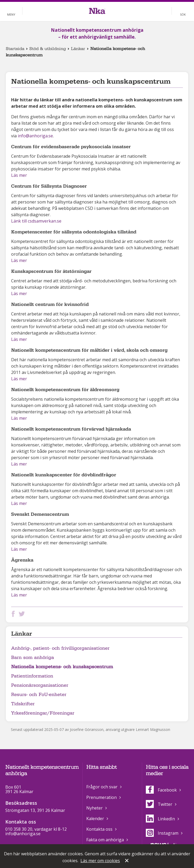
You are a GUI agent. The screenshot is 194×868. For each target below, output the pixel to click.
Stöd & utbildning (48, 49)
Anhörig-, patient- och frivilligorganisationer (60, 648)
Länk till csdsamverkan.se (36, 221)
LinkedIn (160, 819)
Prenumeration (101, 797)
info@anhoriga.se (35, 136)
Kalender (95, 819)
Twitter (159, 804)
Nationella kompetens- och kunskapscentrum (62, 667)
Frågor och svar (102, 787)
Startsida (15, 49)
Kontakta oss (99, 829)
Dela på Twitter (23, 614)
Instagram (162, 833)
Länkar (78, 49)
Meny (11, 14)
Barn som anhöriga (33, 657)
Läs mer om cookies (100, 861)
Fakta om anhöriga (105, 840)
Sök (183, 14)
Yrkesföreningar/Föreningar (43, 713)
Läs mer (19, 175)
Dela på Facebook (14, 614)
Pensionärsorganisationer (40, 685)
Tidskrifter (23, 704)
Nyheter (94, 808)
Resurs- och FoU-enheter (39, 695)
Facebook (161, 790)
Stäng (127, 861)
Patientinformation (32, 676)
